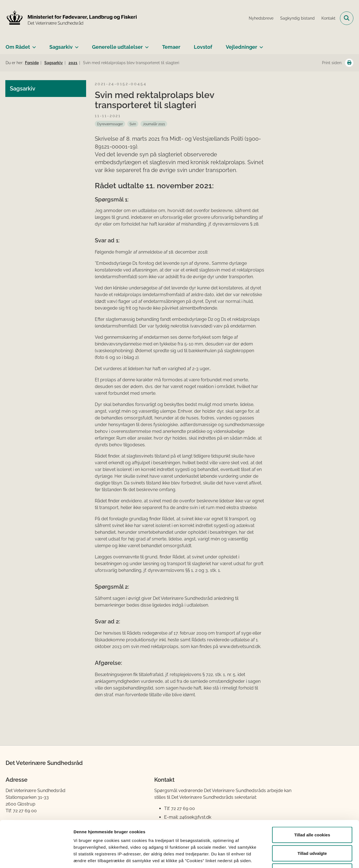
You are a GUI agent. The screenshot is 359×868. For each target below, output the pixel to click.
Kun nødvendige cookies (312, 831)
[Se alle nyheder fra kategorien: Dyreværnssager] (110, 124)
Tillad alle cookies (312, 794)
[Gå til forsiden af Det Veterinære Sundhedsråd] (72, 18)
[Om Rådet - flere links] (33, 45)
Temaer (171, 47)
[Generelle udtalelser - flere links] (146, 45)
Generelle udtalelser (117, 47)
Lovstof (203, 47)
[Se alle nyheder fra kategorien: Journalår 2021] (154, 124)
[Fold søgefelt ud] (347, 18)
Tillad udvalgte (312, 813)
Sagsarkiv (61, 47)
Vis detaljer (292, 857)
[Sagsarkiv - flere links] (76, 45)
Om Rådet (18, 47)
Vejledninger (241, 47)
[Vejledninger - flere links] (260, 45)
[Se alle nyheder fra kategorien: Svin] (133, 124)
